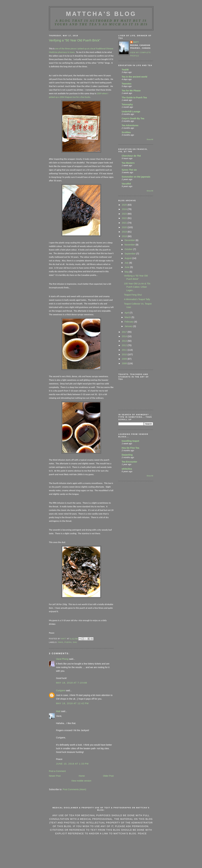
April (127, 313)
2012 (125, 345)
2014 (125, 336)
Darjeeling (127, 455)
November (130, 245)
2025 (125, 205)
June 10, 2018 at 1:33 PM (72, 764)
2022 (125, 218)
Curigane (61, 690)
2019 (125, 232)
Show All (150, 139)
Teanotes (127, 84)
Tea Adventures (130, 125)
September (130, 254)
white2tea (127, 469)
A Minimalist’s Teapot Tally (137, 299)
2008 (125, 363)
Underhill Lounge (131, 112)
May (127, 272)
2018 (125, 236)
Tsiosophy (127, 104)
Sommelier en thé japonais (136, 177)
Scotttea (126, 132)
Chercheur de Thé (131, 156)
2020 (125, 227)
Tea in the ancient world (134, 77)
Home (82, 776)
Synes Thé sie (129, 170)
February (129, 322)
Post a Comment (57, 771)
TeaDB (125, 70)
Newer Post (55, 776)
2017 (125, 332)
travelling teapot (130, 441)
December (130, 240)
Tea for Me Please (131, 91)
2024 (125, 209)
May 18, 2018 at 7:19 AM (72, 683)
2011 (125, 350)
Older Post (108, 776)
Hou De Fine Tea (130, 448)
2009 (125, 359)
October (129, 249)
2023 (125, 214)
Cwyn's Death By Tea (133, 118)
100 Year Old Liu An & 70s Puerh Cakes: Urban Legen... (137, 287)
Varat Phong (62, 659)
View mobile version (81, 781)
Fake (61, 642)
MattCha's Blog (101, 14)
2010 (125, 354)
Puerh (68, 642)
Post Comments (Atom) (74, 789)
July (127, 263)
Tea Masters (128, 163)
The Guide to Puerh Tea (134, 98)
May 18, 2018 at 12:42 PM (72, 703)
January (129, 326)
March (128, 317)
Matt (58, 711)
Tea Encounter (129, 462)
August (128, 258)
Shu (75, 642)
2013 (125, 341)
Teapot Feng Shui (133, 295)
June (127, 267)
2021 (125, 223)
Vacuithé (126, 184)
